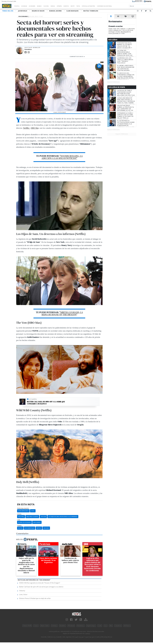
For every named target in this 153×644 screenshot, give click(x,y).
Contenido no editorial (120, 6)
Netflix (26, 128)
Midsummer (37, 522)
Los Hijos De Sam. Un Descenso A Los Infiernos (63, 517)
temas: (19, 526)
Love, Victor (23, 594)
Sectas (20, 528)
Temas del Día (8, 11)
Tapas (89, 6)
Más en (27, 539)
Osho (33, 511)
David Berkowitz (23, 511)
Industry (22, 591)
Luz (106, 626)
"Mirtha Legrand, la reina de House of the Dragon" (62, 313)
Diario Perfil (27, 626)
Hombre (63, 626)
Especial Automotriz (101, 6)
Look (100, 626)
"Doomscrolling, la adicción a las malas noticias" (62, 157)
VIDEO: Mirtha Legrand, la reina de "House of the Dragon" (40, 583)
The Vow (43, 517)
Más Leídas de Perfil (117, 87)
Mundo (44, 6)
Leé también (33, 399)
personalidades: (23, 508)
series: (19, 514)
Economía (35, 6)
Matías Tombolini (91, 11)
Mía (111, 626)
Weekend (71, 626)
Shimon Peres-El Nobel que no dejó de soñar (35, 598)
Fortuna (54, 626)
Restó (83, 6)
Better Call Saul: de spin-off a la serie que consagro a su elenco (46, 403)
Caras (36, 626)
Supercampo (91, 626)
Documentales (30, 528)
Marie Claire (45, 626)
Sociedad (26, 6)
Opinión (67, 6)
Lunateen (118, 626)
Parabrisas (81, 626)
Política (18, 6)
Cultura (51, 6)
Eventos (75, 6)
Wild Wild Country (32, 517)
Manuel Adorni (56, 11)
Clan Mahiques (73, 11)
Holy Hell (21, 517)
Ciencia (59, 6)
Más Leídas (113, 40)
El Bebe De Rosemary (24, 522)
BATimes (127, 626)
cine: (19, 520)
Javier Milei (23, 11)
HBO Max (46, 528)
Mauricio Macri (38, 11)
